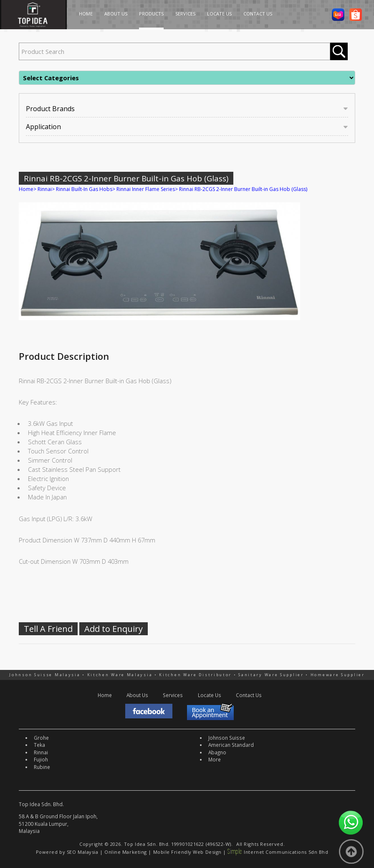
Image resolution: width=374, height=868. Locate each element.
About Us (137, 695)
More (215, 759)
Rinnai (45, 189)
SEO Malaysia (83, 852)
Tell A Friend (48, 629)
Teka (39, 745)
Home (26, 189)
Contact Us (249, 695)
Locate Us (210, 695)
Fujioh (41, 759)
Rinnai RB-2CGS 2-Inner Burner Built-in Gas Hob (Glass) (243, 189)
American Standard (231, 745)
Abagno (217, 752)
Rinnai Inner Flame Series (146, 189)
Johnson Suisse (227, 738)
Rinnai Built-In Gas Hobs (84, 189)
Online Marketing (126, 852)
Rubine (42, 767)
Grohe (41, 738)
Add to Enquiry (114, 629)
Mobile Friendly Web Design (187, 852)
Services (173, 695)
